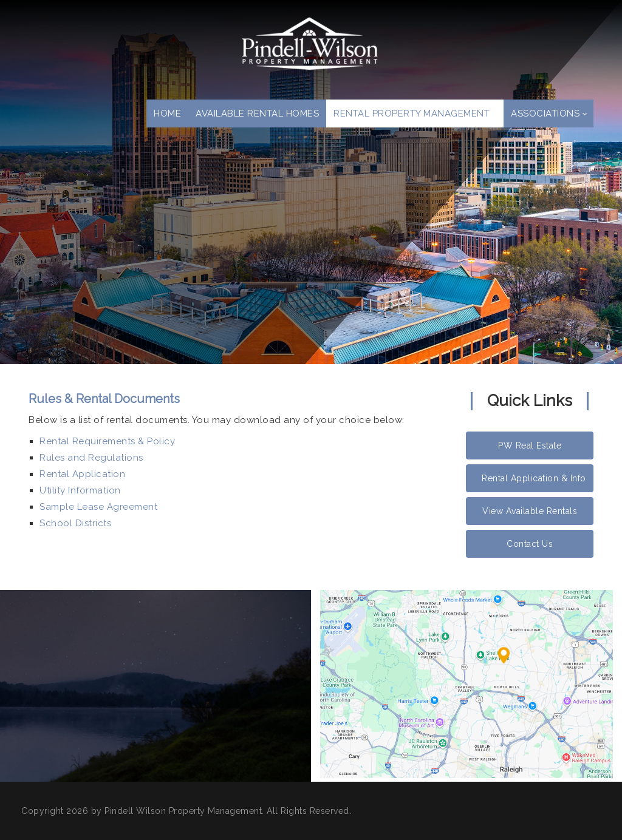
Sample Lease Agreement (98, 507)
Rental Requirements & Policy (107, 441)
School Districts (75, 523)
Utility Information (80, 490)
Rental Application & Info (534, 478)
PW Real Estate (530, 445)
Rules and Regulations (91, 458)
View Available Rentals (530, 511)
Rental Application (82, 474)
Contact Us (530, 544)
